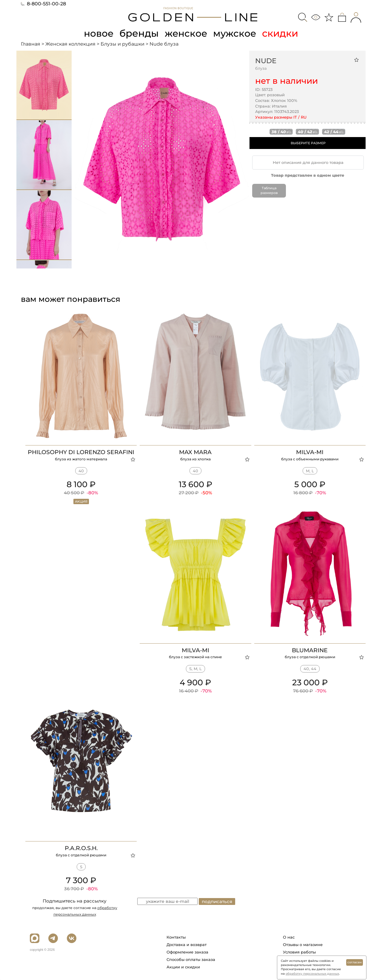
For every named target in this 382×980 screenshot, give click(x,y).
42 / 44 (334, 132)
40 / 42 (307, 132)
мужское (236, 33)
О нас (289, 937)
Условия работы (299, 952)
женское (186, 33)
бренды (139, 33)
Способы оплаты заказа (191, 959)
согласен (355, 962)
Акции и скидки (183, 967)
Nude (266, 60)
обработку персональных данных (312, 974)
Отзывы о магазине (303, 945)
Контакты (176, 937)
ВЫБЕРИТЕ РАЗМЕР (308, 143)
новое (98, 33)
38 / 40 (281, 132)
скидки (282, 33)
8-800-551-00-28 (43, 4)
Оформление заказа (187, 952)
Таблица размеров (269, 190)
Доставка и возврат (187, 945)
